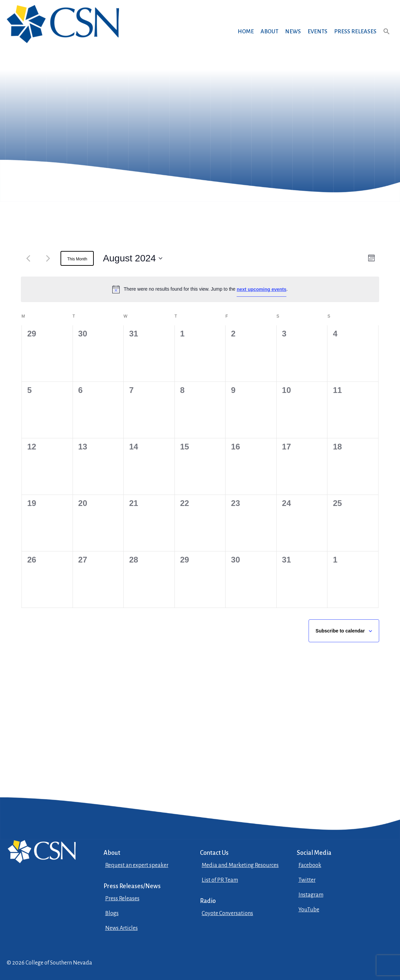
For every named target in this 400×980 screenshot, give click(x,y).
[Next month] (48, 258)
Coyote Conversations (227, 913)
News (293, 32)
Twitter (307, 880)
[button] (387, 38)
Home (246, 32)
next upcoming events (262, 289)
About (269, 32)
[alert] (200, 289)
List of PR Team (220, 880)
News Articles (122, 928)
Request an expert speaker (137, 865)
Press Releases (355, 32)
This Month (77, 259)
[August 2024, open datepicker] (132, 258)
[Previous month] (28, 258)
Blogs (112, 913)
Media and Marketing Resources (240, 865)
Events (317, 32)
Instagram (311, 895)
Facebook (310, 865)
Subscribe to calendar (340, 631)
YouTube (309, 910)
